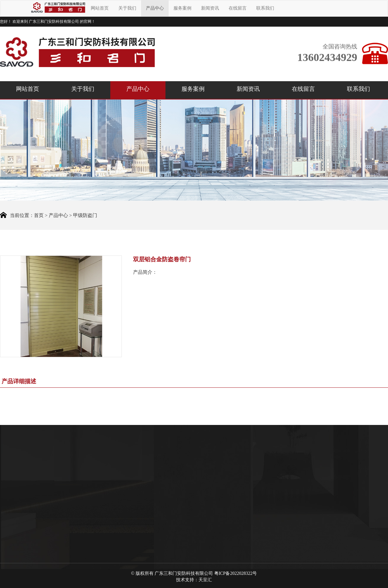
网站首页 (100, 8)
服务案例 (182, 8)
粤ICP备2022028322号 (236, 573)
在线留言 (238, 8)
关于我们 (127, 8)
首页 (39, 216)
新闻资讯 (210, 8)
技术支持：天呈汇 (194, 580)
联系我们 (265, 8)
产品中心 (155, 8)
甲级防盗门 (85, 216)
